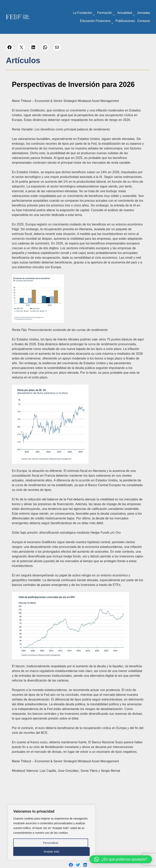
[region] (51, 833)
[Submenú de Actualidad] (134, 15)
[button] (121, 859)
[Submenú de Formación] (114, 15)
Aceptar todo (51, 852)
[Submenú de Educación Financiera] (112, 23)
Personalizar (51, 843)
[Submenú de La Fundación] (94, 15)
